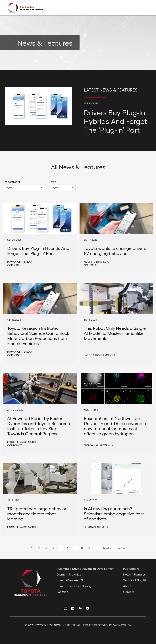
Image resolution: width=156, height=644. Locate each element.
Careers (129, 592)
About (127, 586)
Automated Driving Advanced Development (86, 569)
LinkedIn (73, 609)
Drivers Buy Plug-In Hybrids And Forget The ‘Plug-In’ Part (115, 121)
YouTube (87, 609)
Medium (80, 609)
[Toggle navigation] (144, 8)
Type (53, 182)
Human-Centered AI (70, 580)
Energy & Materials (69, 574)
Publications (131, 569)
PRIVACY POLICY (120, 625)
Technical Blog (133, 580)
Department (12, 182)
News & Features (134, 574)
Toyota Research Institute (25, 8)
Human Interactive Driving (74, 586)
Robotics (62, 592)
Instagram (66, 609)
